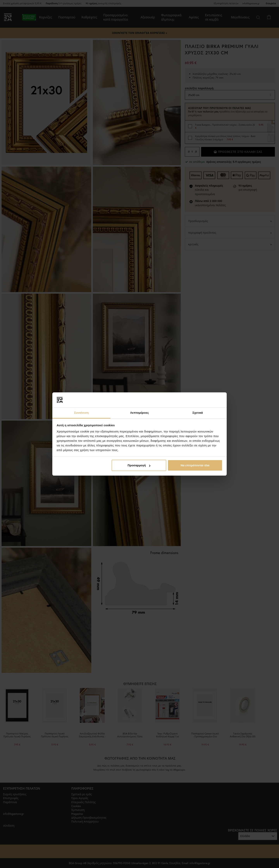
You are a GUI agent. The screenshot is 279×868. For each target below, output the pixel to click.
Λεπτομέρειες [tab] (140, 413)
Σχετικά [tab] (198, 413)
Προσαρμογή (139, 465)
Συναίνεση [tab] (81, 413)
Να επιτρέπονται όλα (195, 465)
